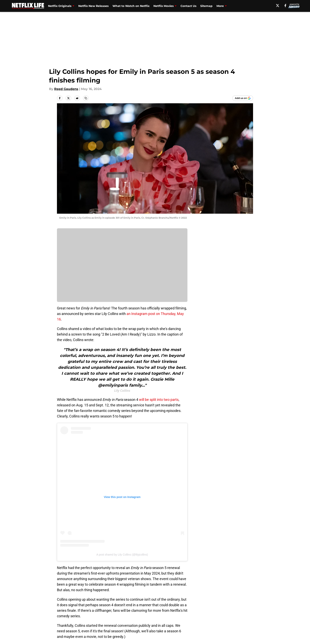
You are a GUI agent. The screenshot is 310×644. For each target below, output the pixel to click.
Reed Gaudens (66, 89)
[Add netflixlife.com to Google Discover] (243, 98)
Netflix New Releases (93, 6)
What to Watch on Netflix (131, 6)
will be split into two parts (158, 400)
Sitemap (206, 6)
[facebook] (285, 6)
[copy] (86, 98)
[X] (278, 6)
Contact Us (188, 6)
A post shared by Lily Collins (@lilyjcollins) (122, 555)
